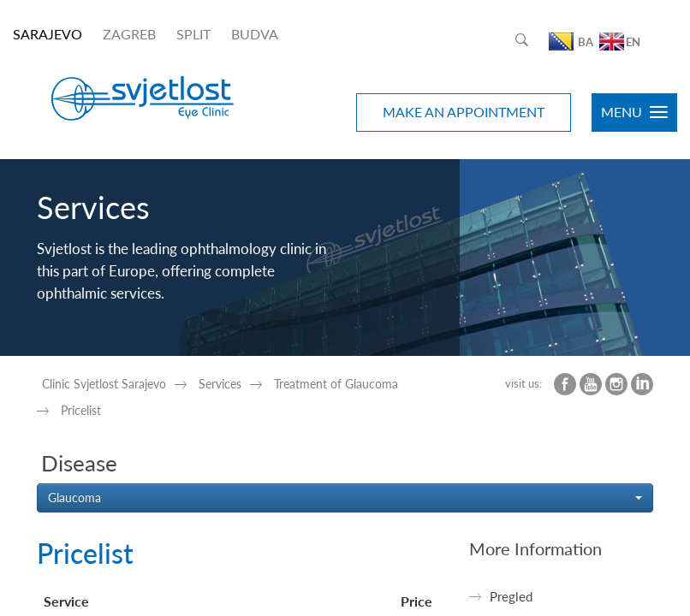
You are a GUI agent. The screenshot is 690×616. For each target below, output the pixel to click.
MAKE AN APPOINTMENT (464, 112)
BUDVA (255, 34)
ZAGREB (129, 34)
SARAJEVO (48, 34)
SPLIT (193, 34)
